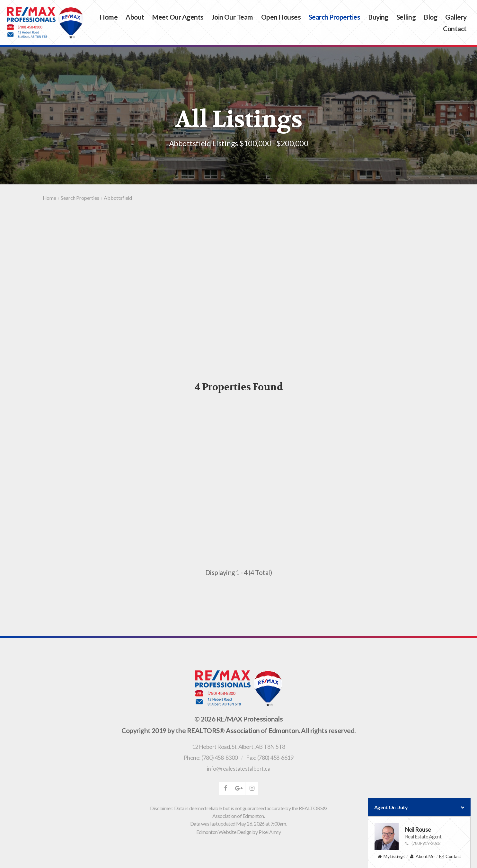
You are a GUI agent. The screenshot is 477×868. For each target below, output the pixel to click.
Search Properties (334, 17)
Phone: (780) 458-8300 (211, 757)
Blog (430, 17)
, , (238, 747)
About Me (422, 857)
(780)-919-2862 (423, 843)
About (135, 17)
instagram (252, 788)
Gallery (456, 17)
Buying (378, 17)
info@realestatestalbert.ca (238, 768)
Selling (406, 17)
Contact (455, 28)
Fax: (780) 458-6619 (270, 757)
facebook (225, 788)
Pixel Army (270, 832)
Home (109, 17)
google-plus (239, 788)
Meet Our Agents (178, 17)
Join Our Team (232, 17)
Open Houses (281, 17)
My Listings (391, 857)
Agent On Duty (419, 807)
